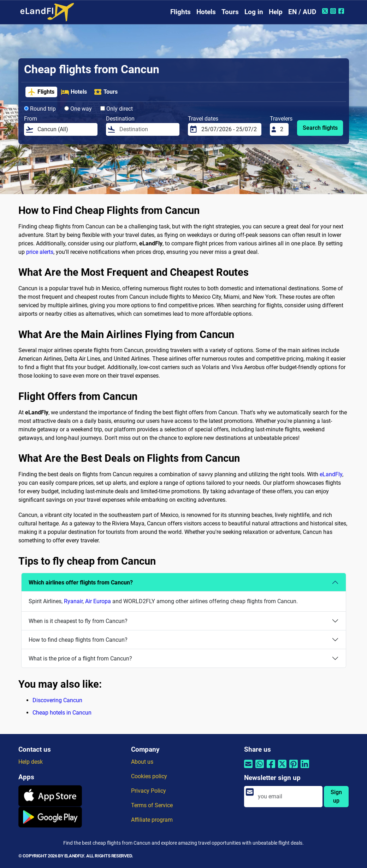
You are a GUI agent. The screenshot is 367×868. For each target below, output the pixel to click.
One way (78, 109)
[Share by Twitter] (282, 768)
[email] (288, 797)
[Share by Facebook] (271, 768)
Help (276, 12)
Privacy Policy (149, 791)
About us (142, 762)
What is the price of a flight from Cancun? (80, 659)
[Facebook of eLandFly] (342, 11)
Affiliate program (152, 820)
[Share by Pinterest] (294, 768)
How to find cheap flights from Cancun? (78, 640)
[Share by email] (248, 768)
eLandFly (331, 474)
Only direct (117, 109)
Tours (230, 12)
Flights (180, 12)
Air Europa (98, 601)
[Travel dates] (229, 129)
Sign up (336, 796)
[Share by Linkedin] (305, 768)
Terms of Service (152, 805)
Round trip (40, 109)
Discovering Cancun (57, 700)
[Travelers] (282, 129)
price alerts (40, 252)
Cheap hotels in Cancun (62, 713)
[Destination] (147, 129)
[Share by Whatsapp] (260, 768)
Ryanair (73, 601)
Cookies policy (149, 776)
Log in (254, 12)
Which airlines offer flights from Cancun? (81, 582)
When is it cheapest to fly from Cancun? (78, 621)
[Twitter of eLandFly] (326, 11)
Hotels (206, 12)
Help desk (31, 762)
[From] (65, 129)
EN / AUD (302, 12)
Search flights (320, 128)
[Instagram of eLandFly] (334, 11)
